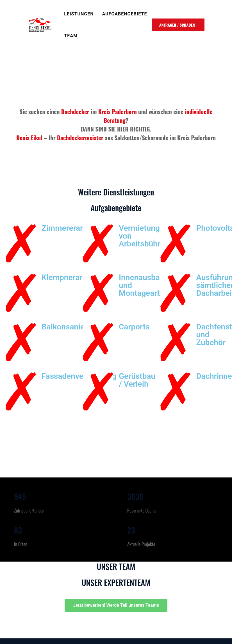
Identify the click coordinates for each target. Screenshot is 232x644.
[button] (116, 605)
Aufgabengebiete (124, 14)
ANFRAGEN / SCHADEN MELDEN (177, 26)
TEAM (71, 36)
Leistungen (79, 14)
